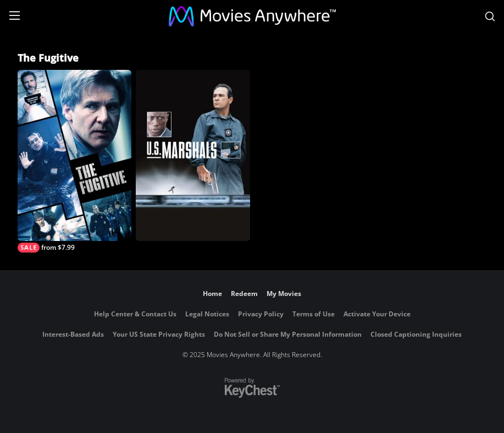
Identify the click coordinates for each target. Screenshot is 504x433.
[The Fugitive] (74, 161)
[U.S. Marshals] (193, 155)
